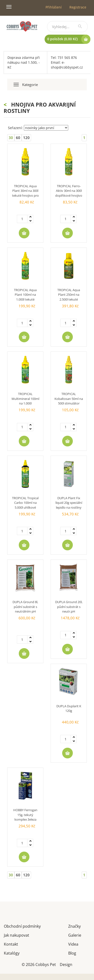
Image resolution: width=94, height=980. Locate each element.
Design (66, 964)
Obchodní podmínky (22, 926)
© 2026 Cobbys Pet (39, 964)
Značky (74, 926)
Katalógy (12, 953)
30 (11, 138)
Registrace (78, 7)
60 (18, 138)
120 (26, 138)
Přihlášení (54, 7)
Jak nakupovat (17, 935)
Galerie (75, 935)
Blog (72, 953)
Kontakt (11, 944)
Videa (73, 944)
